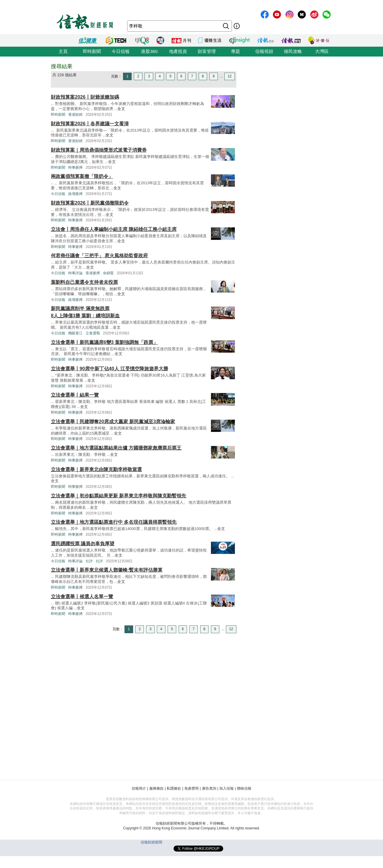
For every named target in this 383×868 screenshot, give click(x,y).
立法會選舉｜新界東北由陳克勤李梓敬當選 (96, 469)
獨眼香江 (75, 333)
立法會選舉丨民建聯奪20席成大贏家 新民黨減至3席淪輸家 (113, 422)
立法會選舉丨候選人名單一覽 (82, 597)
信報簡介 (139, 788)
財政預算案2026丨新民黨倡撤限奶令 (90, 203)
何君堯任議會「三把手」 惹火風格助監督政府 (99, 256)
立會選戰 (93, 333)
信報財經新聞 (151, 842)
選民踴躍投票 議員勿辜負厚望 (83, 544)
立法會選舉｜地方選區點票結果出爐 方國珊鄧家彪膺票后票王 (116, 448)
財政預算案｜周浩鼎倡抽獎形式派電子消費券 (99, 150)
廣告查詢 (209, 788)
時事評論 (75, 273)
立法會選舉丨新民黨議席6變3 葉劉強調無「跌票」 (104, 342)
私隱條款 (174, 788)
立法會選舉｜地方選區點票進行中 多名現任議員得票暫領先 (114, 522)
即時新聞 (92, 51)
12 (230, 76)
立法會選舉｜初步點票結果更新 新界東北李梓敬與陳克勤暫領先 (118, 496)
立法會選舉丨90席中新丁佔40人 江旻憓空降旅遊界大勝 (110, 369)
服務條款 (156, 788)
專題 (235, 51)
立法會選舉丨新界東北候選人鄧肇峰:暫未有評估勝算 (107, 570)
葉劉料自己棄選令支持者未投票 (84, 282)
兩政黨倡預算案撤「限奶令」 (82, 176)
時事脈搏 (75, 167)
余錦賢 (108, 273)
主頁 (63, 51)
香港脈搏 (93, 273)
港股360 (149, 51)
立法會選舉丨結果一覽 (75, 395)
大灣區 (322, 51)
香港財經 (75, 115)
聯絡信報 (244, 788)
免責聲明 (191, 788)
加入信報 (227, 788)
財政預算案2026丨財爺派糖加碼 (85, 97)
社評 (89, 561)
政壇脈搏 (75, 194)
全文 (121, 109)
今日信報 (121, 51)
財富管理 (207, 51)
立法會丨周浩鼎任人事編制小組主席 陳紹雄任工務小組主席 (114, 229)
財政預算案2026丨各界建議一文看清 (90, 124)
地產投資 (178, 51)
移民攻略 (293, 51)
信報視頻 (264, 51)
